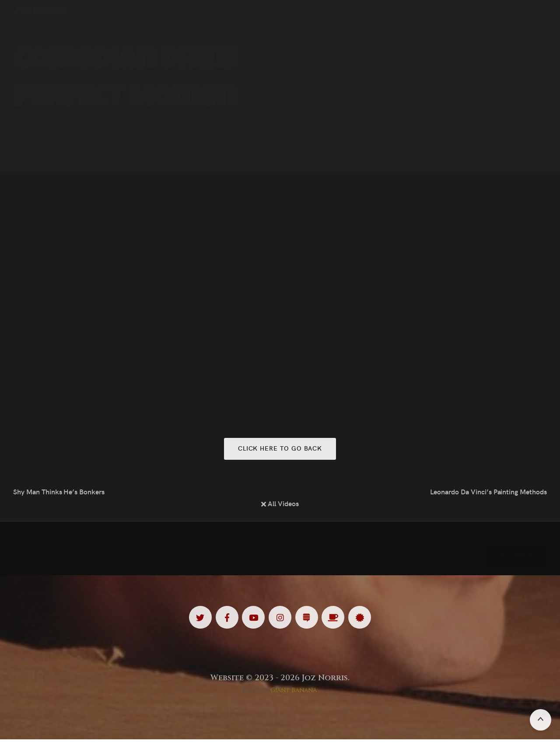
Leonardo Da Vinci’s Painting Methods (488, 493)
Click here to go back (280, 449)
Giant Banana (294, 696)
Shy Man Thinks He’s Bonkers (59, 493)
